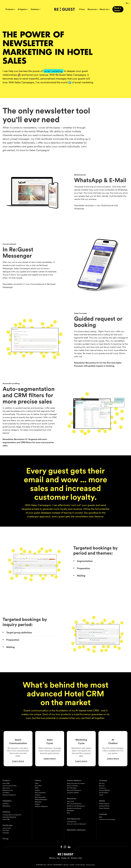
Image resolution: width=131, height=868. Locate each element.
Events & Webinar (105, 790)
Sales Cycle (6, 788)
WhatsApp (38, 802)
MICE (37, 788)
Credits (72, 865)
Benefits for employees (74, 808)
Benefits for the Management (76, 806)
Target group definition (19, 632)
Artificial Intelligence (41, 806)
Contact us (102, 788)
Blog (68, 813)
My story (102, 783)
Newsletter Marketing (9, 817)
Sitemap (66, 865)
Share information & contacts (76, 783)
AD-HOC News (72, 788)
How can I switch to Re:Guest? (76, 824)
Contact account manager (107, 819)
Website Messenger (41, 799)
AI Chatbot (6, 793)
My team (102, 786)
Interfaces (6, 804)
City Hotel (6, 830)
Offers (37, 783)
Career (101, 795)
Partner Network (104, 808)
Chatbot (37, 804)
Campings (6, 833)
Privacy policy (90, 865)
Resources (92, 9)
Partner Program (104, 804)
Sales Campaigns (40, 793)
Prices (82, 9)
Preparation (83, 568)
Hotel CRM (6, 783)
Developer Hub (72, 822)
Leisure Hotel (7, 828)
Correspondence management (12, 815)
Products (10, 9)
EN (127, 3)
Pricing (5, 839)
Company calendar (73, 793)
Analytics (38, 795)
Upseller (37, 790)
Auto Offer (38, 786)
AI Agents (22, 9)
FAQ (100, 817)
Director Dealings (72, 786)
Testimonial (70, 801)
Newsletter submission (76, 830)
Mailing (81, 576)
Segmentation (85, 561)
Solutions (35, 9)
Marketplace (6, 806)
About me (104, 9)
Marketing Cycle (8, 790)
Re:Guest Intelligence (9, 795)
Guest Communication (10, 786)
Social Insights (104, 793)
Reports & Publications (74, 790)
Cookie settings (80, 865)
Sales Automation (40, 797)
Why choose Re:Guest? (74, 804)
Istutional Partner (104, 806)
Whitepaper (71, 811)
